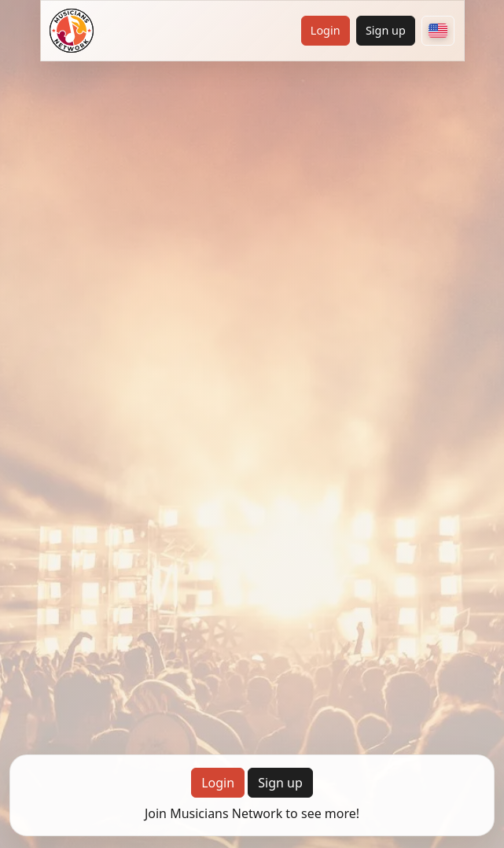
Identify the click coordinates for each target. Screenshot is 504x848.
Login (326, 30)
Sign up (386, 30)
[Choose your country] (438, 31)
